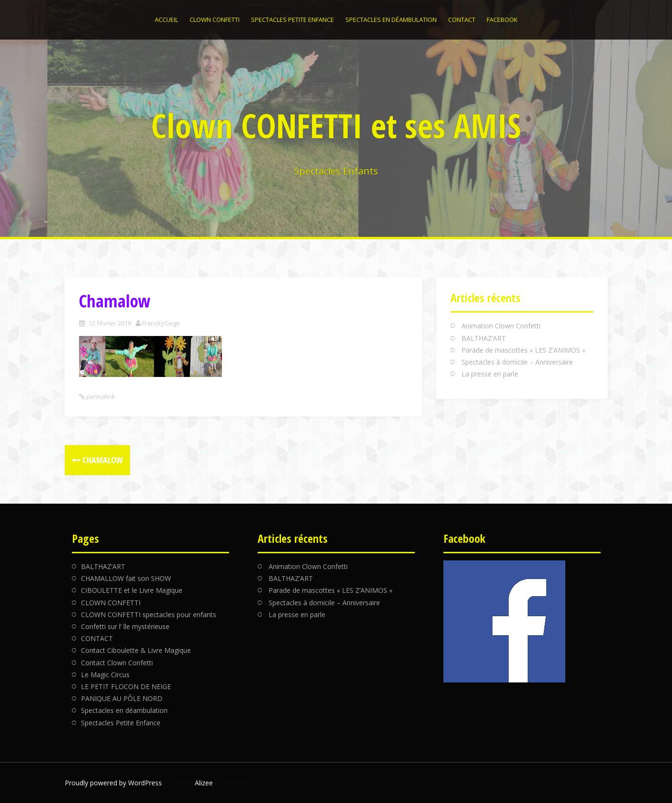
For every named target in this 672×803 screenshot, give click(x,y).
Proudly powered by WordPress (113, 783)
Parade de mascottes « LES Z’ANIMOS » (523, 350)
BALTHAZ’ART (484, 338)
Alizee (204, 783)
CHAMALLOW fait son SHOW (126, 578)
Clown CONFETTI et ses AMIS (336, 125)
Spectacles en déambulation (391, 20)
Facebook (502, 20)
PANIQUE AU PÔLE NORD (122, 698)
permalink (100, 396)
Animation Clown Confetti (501, 326)
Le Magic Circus (105, 675)
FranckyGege (161, 323)
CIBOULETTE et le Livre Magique (132, 590)
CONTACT (462, 20)
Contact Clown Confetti (117, 663)
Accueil (166, 20)
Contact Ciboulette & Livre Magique (136, 650)
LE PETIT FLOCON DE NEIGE (126, 686)
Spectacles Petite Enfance (292, 20)
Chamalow (97, 460)
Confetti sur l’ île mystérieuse (125, 626)
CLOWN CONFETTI (215, 20)
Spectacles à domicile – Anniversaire (517, 362)
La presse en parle (490, 374)
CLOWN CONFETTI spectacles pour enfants (149, 615)
